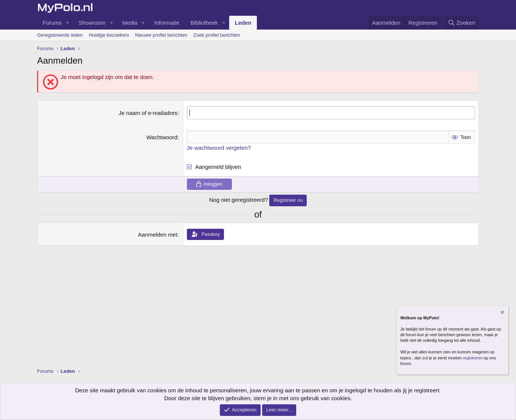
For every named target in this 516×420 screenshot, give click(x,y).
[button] (68, 23)
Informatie (167, 23)
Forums (52, 23)
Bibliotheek (204, 23)
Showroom (92, 23)
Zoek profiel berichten (217, 35)
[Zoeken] (462, 23)
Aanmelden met (158, 235)
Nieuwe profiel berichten (161, 35)
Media (130, 23)
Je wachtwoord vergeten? (219, 148)
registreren (473, 358)
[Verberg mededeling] (502, 313)
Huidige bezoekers (109, 35)
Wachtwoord (162, 137)
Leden (243, 23)
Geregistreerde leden (60, 35)
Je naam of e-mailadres (148, 113)
